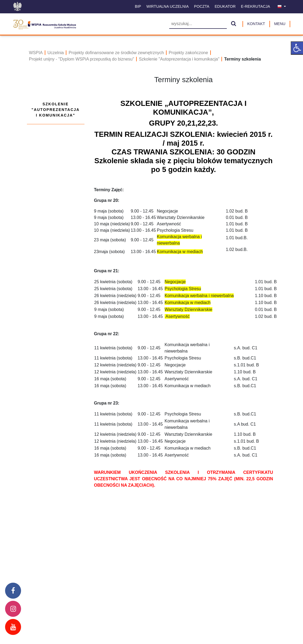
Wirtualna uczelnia (167, 6)
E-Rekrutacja (255, 6)
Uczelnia (56, 53)
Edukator (225, 6)
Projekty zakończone (188, 53)
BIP (138, 6)
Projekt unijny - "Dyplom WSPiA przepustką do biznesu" (82, 59)
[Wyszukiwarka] (198, 24)
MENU (280, 24)
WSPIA (36, 53)
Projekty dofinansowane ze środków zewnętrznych (116, 53)
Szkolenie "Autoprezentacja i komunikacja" (179, 59)
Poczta (202, 6)
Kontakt (256, 24)
